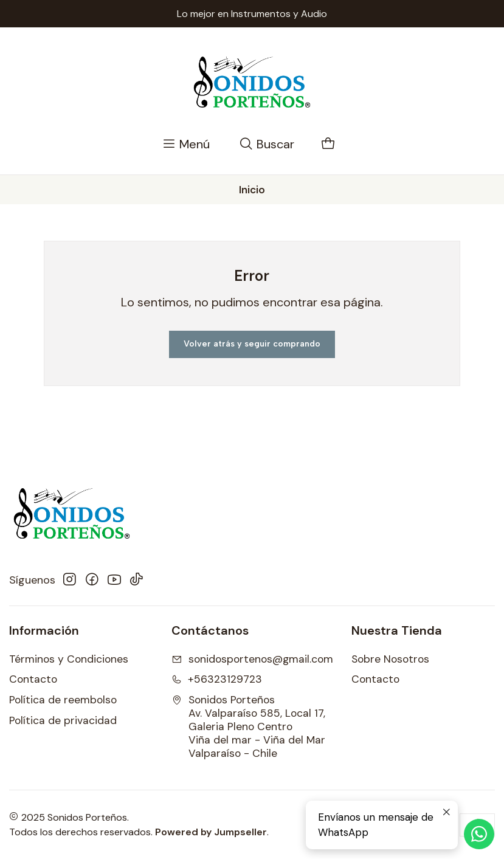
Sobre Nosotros (390, 659)
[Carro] (329, 144)
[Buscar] (267, 144)
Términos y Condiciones (69, 659)
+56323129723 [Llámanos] (217, 679)
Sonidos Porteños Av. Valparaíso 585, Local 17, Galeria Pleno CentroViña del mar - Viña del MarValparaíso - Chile (248, 726)
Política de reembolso (63, 700)
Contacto (33, 679)
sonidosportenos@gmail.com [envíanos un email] (252, 659)
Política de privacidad (63, 720)
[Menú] (186, 144)
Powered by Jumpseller (211, 832)
